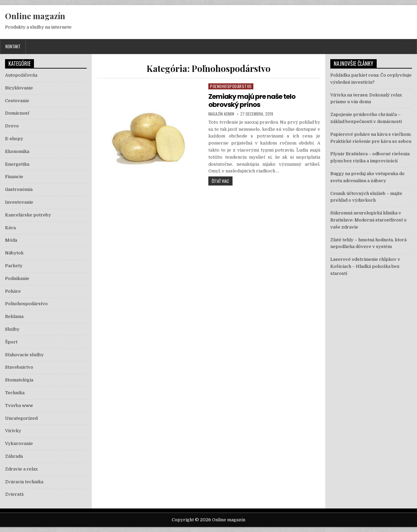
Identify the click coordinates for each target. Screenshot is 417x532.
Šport (11, 342)
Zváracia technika (24, 482)
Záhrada (14, 456)
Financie (14, 177)
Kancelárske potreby (28, 215)
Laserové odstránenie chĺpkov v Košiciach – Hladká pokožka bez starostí (365, 266)
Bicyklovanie (19, 88)
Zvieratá (14, 494)
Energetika (17, 164)
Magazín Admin (221, 114)
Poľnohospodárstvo (231, 86)
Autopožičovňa (21, 75)
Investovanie (19, 202)
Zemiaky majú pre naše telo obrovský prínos (252, 100)
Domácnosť (17, 113)
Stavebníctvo (19, 367)
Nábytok (14, 253)
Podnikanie (17, 278)
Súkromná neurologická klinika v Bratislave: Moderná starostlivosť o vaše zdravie (368, 220)
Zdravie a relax (21, 469)
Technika (15, 393)
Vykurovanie (19, 443)
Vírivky (13, 431)
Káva (10, 228)
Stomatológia (19, 380)
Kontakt (13, 46)
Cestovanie (17, 101)
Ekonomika (17, 151)
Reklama (14, 316)
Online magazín (35, 16)
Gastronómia (19, 189)
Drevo (12, 126)
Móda (11, 240)
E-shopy (14, 139)
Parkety (14, 266)
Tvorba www (19, 405)
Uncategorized (21, 418)
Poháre (13, 291)
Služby (12, 329)
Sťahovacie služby (24, 355)
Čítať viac (222, 181)
